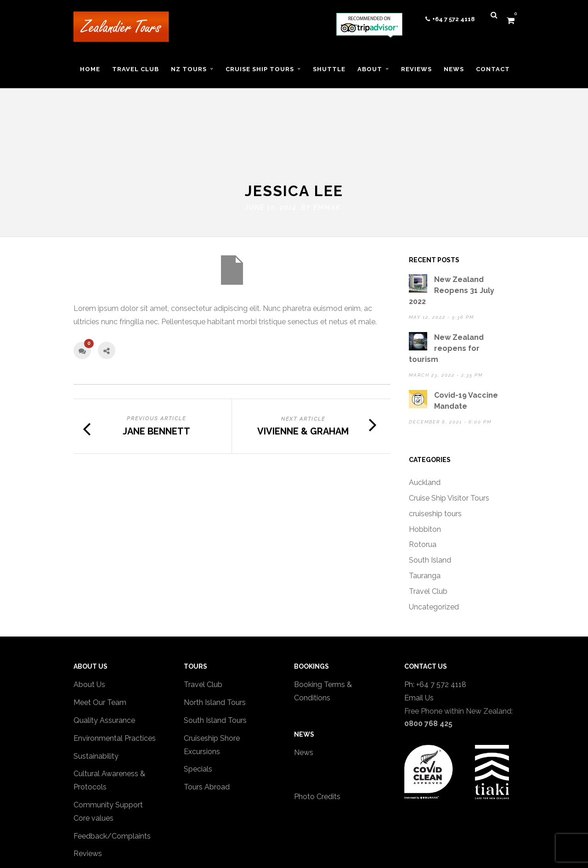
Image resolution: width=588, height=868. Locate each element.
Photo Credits (317, 736)
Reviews (88, 793)
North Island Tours (215, 642)
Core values (93, 757)
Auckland (425, 422)
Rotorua (423, 484)
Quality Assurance (104, 660)
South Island (430, 499)
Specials (198, 708)
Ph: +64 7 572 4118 (435, 624)
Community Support (108, 744)
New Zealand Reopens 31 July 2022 (452, 230)
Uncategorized (434, 546)
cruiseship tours (435, 453)
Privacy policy (97, 811)
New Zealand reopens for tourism (446, 288)
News (304, 691)
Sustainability (96, 695)
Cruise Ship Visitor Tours (449, 437)
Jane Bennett (156, 370)
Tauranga (425, 515)
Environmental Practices (115, 677)
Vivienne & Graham (303, 371)
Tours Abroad (207, 726)
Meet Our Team (100, 642)
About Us (89, 624)
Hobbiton (425, 468)
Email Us (419, 637)
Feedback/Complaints (112, 775)
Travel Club (428, 530)
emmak (327, 147)
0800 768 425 (428, 662)
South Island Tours (215, 660)
